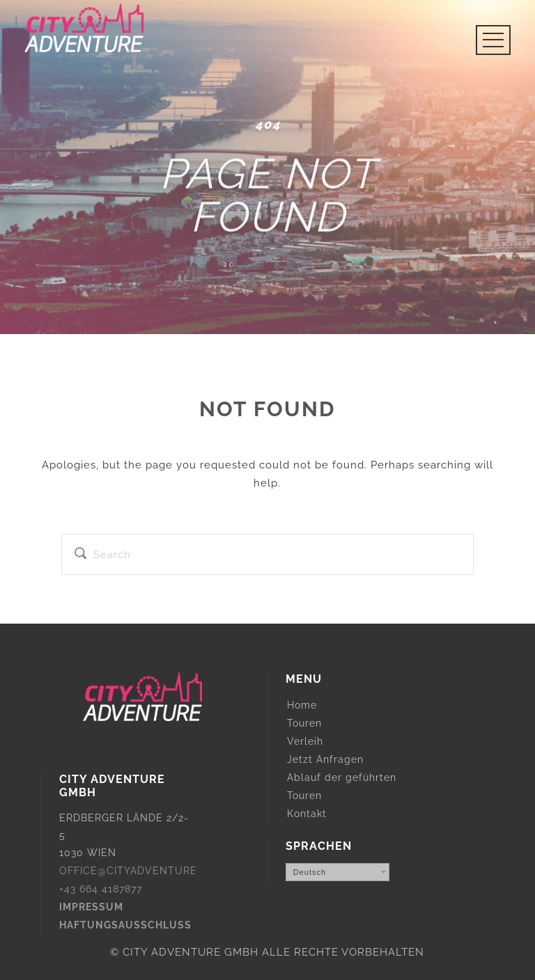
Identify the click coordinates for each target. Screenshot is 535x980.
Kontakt (307, 814)
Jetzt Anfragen (325, 759)
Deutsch (310, 872)
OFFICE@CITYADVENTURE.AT (136, 871)
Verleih (305, 741)
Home (302, 705)
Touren (304, 723)
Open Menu (493, 40)
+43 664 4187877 (101, 889)
